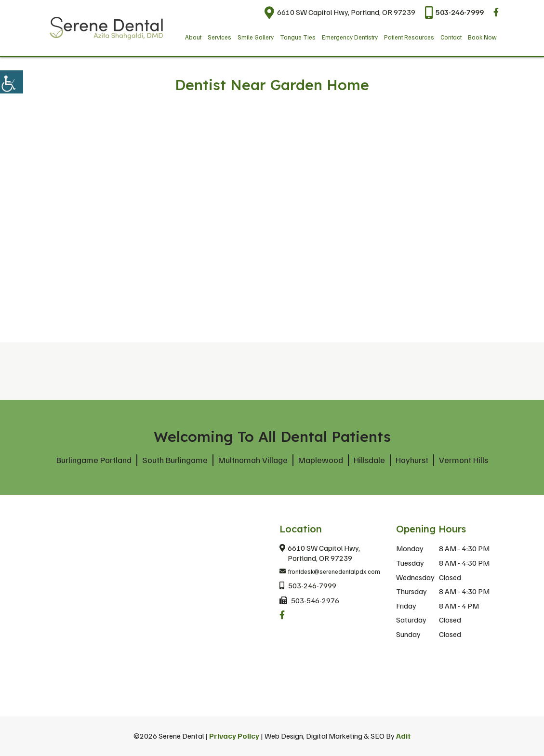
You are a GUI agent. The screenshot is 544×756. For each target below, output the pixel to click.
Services (219, 37)
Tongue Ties (298, 37)
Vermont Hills (464, 460)
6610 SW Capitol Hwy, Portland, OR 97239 (340, 12)
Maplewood (321, 460)
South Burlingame (175, 460)
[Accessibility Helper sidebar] (12, 82)
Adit (404, 736)
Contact (451, 37)
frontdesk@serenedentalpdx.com (330, 572)
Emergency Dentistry (350, 37)
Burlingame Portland (94, 460)
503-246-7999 (454, 12)
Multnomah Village (253, 460)
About (193, 37)
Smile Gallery (256, 37)
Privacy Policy (234, 736)
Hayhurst (412, 460)
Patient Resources (409, 37)
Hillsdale (369, 460)
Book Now (482, 37)
